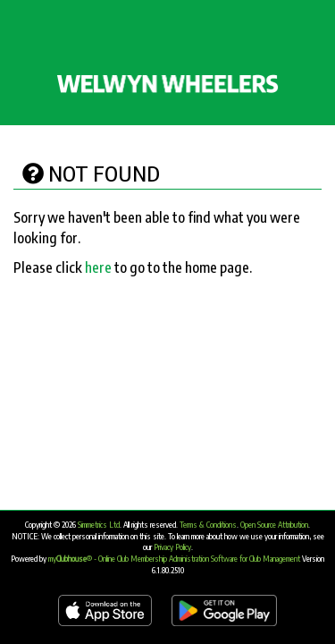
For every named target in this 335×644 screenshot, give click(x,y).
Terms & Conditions (208, 525)
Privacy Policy (172, 547)
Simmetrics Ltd (99, 525)
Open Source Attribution (274, 525)
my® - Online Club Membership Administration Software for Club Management (174, 559)
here (98, 267)
